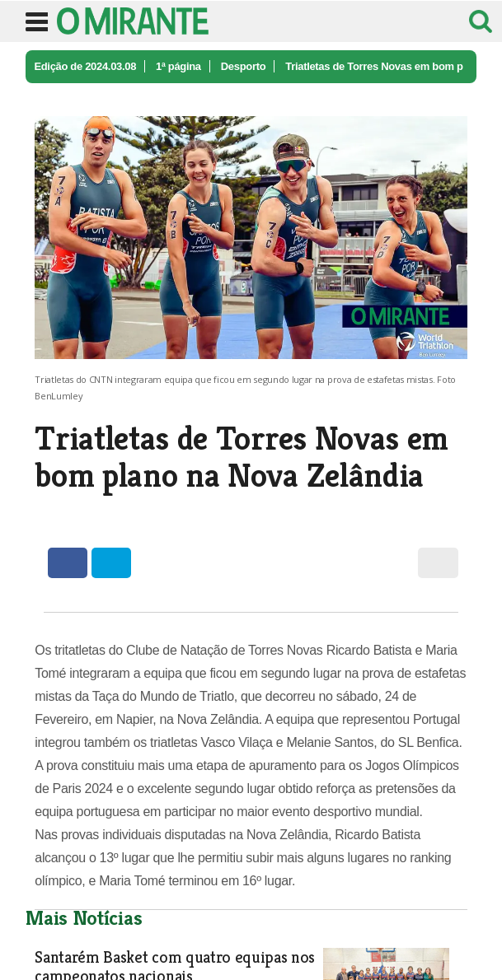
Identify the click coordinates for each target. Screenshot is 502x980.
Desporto (244, 66)
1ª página (178, 66)
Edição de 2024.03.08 (85, 66)
